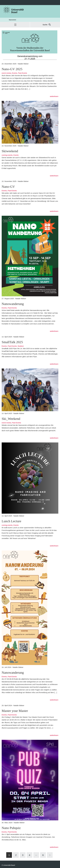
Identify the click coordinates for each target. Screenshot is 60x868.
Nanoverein (12, 20)
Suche (45, 25)
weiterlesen (54, 96)
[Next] (50, 855)
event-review (6, 73)
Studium (21, 346)
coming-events (7, 155)
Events (14, 73)
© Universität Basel (8, 865)
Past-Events (22, 73)
